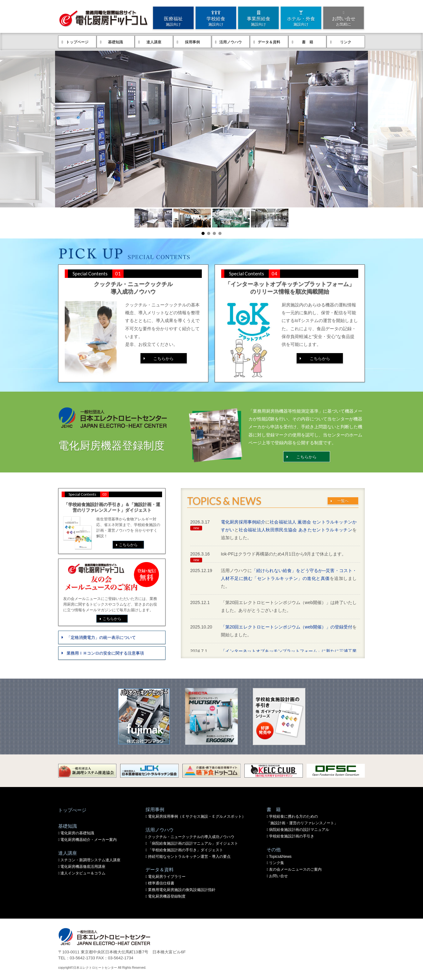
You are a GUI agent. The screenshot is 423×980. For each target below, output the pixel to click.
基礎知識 (115, 42)
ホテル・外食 (301, 18)
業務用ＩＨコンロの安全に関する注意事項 (105, 653)
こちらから (163, 359)
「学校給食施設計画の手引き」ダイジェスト (186, 850)
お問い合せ (344, 18)
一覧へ (343, 501)
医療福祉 (173, 18)
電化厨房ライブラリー (167, 877)
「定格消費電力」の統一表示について (101, 637)
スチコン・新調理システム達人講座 (90, 860)
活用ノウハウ (231, 42)
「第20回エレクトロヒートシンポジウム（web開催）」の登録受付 (287, 627)
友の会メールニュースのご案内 (295, 869)
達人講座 (154, 42)
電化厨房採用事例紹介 (243, 522)
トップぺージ (72, 810)
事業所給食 (258, 18)
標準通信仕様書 (161, 883)
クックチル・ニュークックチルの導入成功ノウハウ (191, 837)
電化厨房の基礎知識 (77, 833)
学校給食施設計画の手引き (292, 836)
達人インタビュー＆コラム (83, 873)
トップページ (77, 42)
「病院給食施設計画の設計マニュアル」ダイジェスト (193, 843)
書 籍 (308, 42)
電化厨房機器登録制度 (167, 896)
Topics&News (280, 857)
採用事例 (192, 42)
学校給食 (216, 18)
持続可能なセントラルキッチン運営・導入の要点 (189, 857)
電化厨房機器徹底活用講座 (83, 867)
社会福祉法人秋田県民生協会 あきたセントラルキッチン (296, 530)
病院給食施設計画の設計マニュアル (299, 830)
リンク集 (277, 863)
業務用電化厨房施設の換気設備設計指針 (182, 890)
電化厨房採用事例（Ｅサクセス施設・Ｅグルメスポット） (197, 816)
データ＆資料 (269, 42)
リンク (346, 42)
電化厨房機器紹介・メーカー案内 (89, 840)
